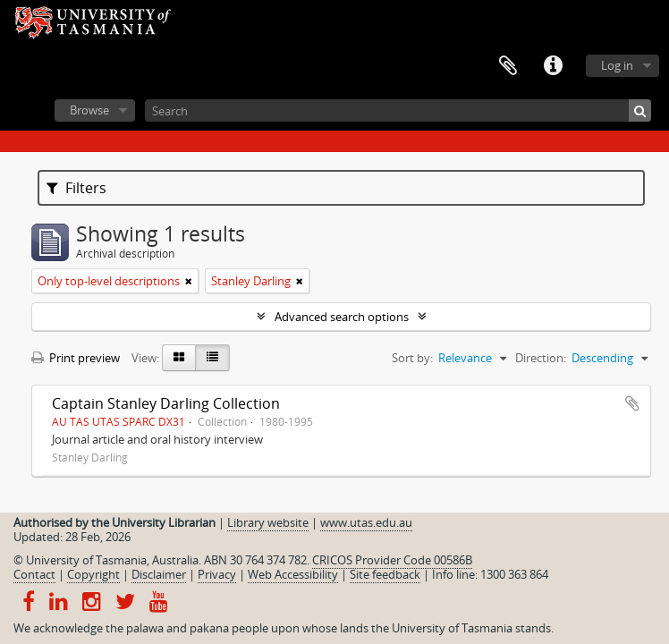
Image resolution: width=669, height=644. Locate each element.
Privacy (217, 574)
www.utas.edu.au (366, 522)
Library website (268, 522)
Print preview (76, 358)
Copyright (93, 574)
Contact (34, 574)
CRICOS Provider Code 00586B (392, 560)
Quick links (553, 66)
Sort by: (412, 358)
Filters (76, 188)
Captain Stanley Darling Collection (166, 403)
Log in (617, 65)
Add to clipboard (632, 403)
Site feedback (385, 574)
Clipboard (508, 66)
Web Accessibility (293, 574)
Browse (89, 110)
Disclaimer (159, 574)
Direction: (541, 358)
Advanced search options (342, 317)
